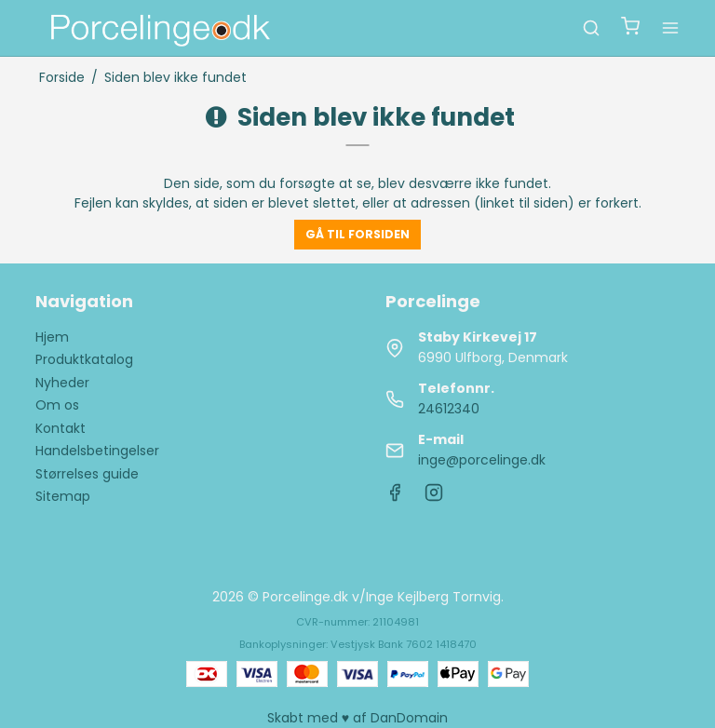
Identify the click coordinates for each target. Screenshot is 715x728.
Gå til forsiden (357, 234)
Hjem (52, 337)
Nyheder (62, 383)
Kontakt (61, 428)
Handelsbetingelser (97, 451)
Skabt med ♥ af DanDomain (357, 718)
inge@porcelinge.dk (482, 460)
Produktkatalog (84, 359)
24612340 (449, 409)
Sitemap (63, 496)
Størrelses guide (87, 474)
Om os (57, 405)
